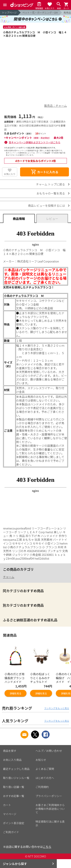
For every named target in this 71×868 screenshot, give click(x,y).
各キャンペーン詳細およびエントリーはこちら (35, 142)
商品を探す (10, 751)
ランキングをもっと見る (57, 708)
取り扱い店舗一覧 (14, 787)
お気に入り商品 (12, 760)
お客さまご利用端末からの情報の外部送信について (50, 809)
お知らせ (41, 760)
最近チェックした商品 (16, 769)
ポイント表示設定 (14, 823)
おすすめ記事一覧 (14, 796)
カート (7, 805)
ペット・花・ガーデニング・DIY (40, 13)
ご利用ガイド (11, 832)
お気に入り (10, 174)
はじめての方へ (45, 778)
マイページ (10, 814)
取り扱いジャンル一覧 (16, 778)
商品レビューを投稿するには (46, 206)
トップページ (9, 13)
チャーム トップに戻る (50, 184)
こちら (47, 847)
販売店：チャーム (56, 106)
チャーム (9, 577)
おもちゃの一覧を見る (51, 193)
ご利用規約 (42, 787)
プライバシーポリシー (49, 796)
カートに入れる (44, 172)
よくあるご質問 (45, 769)
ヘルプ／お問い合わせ (49, 751)
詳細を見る (16, 693)
